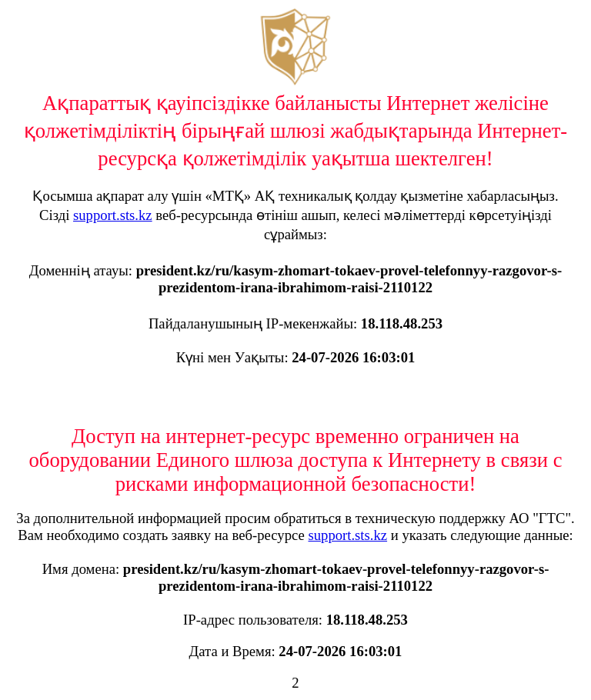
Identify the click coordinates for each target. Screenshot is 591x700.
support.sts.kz (113, 215)
